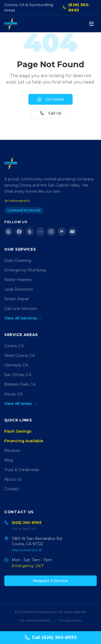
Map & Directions (27, 550)
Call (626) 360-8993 (50, 638)
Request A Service (50, 581)
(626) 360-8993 (76, 7)
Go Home (50, 99)
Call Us (51, 113)
